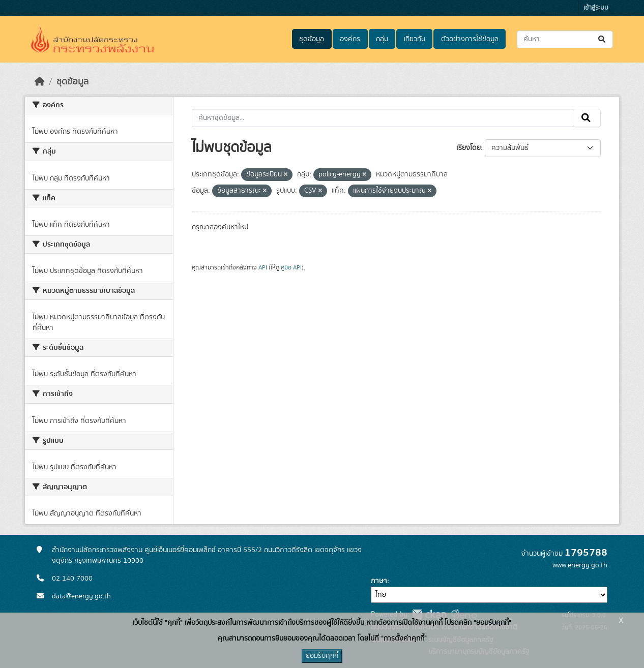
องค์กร (350, 39)
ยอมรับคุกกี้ (322, 656)
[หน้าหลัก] (40, 82)
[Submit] (603, 39)
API (263, 267)
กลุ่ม (382, 39)
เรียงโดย (469, 148)
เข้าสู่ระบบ (596, 8)
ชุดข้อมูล (312, 39)
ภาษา (379, 581)
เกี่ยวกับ (415, 39)
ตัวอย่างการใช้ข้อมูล (470, 39)
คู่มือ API (291, 267)
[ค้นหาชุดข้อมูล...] (565, 39)
